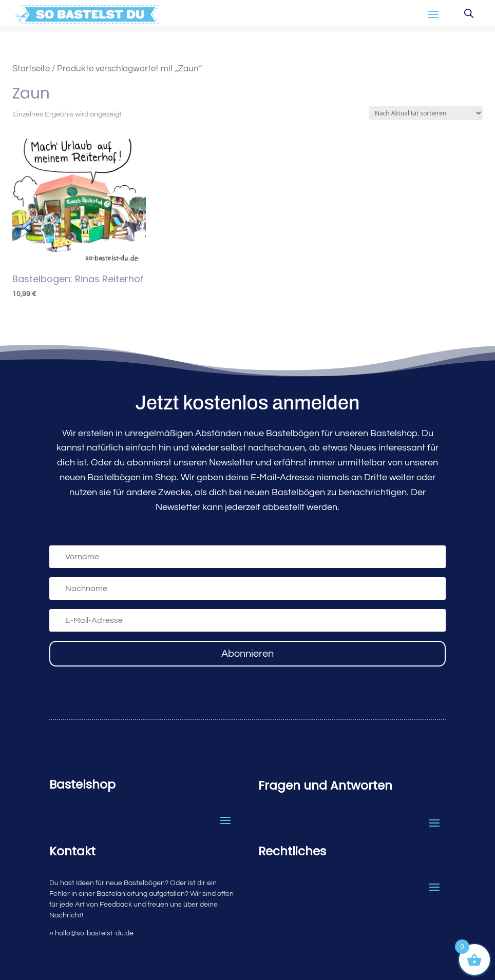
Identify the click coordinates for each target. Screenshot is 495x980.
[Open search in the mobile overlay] (469, 13)
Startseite (31, 68)
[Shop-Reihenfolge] (426, 113)
